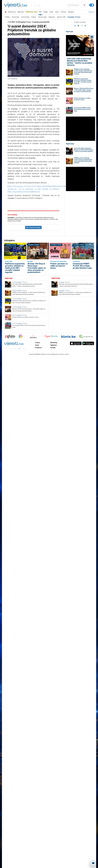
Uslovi (37, 393)
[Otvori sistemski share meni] (85, 26)
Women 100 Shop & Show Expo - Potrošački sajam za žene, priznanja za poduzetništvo (84, 90)
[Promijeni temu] (92, 5)
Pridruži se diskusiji (33, 253)
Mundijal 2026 (31, 12)
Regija (46, 12)
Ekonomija (15, 17)
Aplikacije (54, 393)
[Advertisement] (33, 222)
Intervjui (64, 12)
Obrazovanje (42, 17)
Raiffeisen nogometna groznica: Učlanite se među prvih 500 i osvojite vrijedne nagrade (83, 81)
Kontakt (53, 396)
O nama (37, 391)
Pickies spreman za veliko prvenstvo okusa (82, 99)
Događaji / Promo (74, 17)
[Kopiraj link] (82, 26)
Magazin (71, 12)
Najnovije (21, 12)
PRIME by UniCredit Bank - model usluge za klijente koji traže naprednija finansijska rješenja (83, 72)
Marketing (54, 391)
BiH (40, 12)
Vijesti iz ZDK (61, 17)
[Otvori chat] (93, 863)
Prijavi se (91, 12)
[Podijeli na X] (78, 26)
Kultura (34, 17)
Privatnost (38, 396)
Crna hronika (25, 17)
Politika (7, 17)
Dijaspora (52, 17)
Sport (57, 12)
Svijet (51, 12)
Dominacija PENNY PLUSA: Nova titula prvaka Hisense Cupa (82, 109)
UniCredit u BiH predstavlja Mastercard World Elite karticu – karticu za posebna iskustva (80, 62)
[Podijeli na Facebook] (75, 26)
